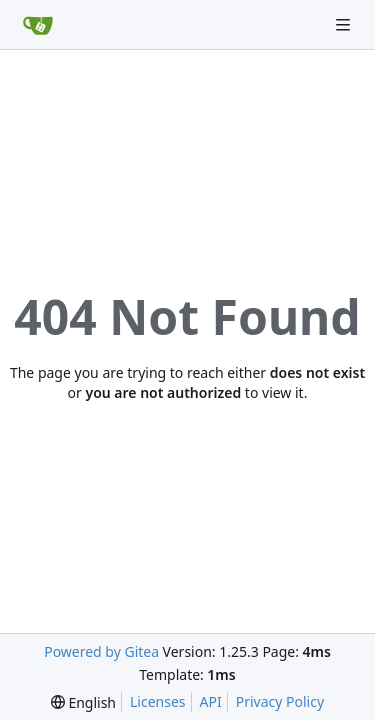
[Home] (38, 25)
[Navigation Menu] (345, 24)
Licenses (158, 701)
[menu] (83, 702)
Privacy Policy (280, 701)
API (211, 701)
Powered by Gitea (101, 651)
